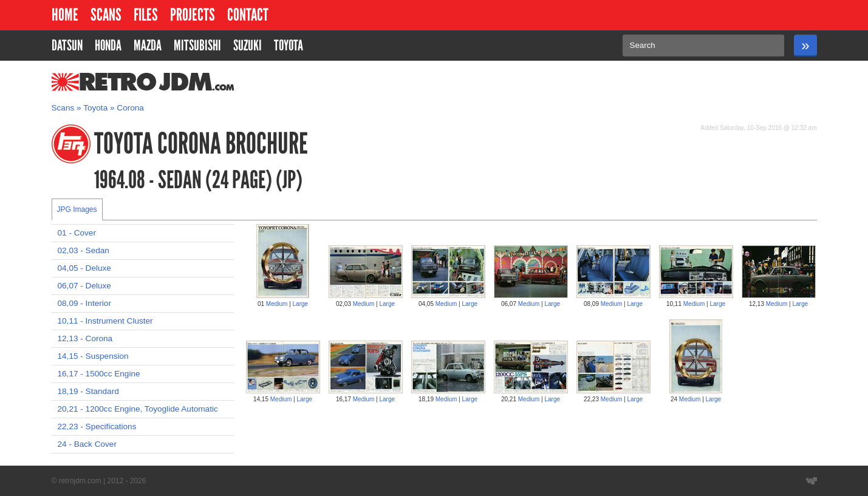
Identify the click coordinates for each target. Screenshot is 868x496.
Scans (106, 15)
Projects (193, 15)
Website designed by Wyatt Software (812, 481)
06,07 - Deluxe (84, 286)
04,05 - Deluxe (84, 268)
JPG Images (77, 209)
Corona (130, 108)
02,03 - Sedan (84, 250)
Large (301, 304)
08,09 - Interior (84, 303)
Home (65, 15)
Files (146, 15)
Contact (248, 15)
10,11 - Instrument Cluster (105, 321)
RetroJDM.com (111, 82)
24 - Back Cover (87, 444)
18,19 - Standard (88, 391)
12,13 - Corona (85, 338)
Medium (277, 304)
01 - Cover (77, 233)
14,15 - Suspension (93, 356)
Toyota (95, 108)
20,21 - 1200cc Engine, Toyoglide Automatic (138, 409)
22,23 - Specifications (97, 426)
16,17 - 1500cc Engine (99, 374)
